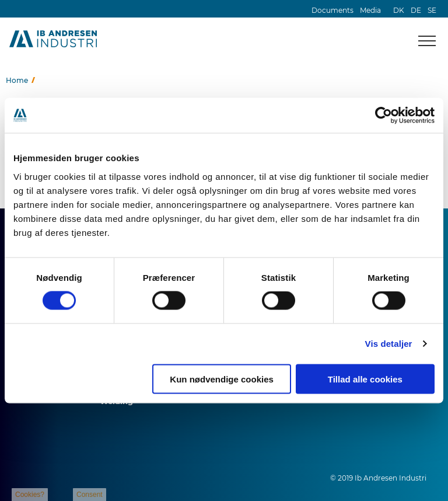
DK (399, 10)
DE (416, 10)
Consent (90, 495)
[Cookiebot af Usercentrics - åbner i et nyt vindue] (384, 116)
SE (432, 10)
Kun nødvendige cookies (222, 379)
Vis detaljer (389, 344)
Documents (332, 10)
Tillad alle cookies (365, 379)
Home (17, 80)
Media (370, 10)
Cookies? (30, 495)
